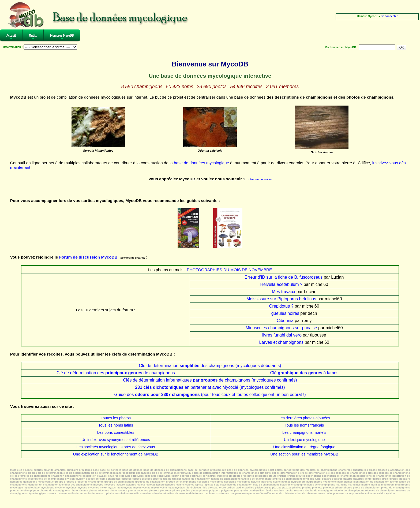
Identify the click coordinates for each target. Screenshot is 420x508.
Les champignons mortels (304, 432)
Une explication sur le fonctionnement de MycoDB (116, 454)
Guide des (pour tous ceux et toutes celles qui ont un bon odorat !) (210, 395)
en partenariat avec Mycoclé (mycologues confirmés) (210, 387)
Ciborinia (285, 321)
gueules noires (285, 313)
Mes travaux (284, 292)
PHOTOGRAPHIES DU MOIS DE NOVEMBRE (229, 270)
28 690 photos (212, 87)
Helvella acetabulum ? (281, 284)
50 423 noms (180, 87)
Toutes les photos (116, 418)
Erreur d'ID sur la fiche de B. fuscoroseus (284, 277)
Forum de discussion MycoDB (88, 257)
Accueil (11, 37)
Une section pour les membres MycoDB (304, 454)
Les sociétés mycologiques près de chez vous (116, 447)
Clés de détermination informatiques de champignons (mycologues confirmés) (210, 380)
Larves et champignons (281, 342)
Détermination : (13, 47)
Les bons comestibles (116, 432)
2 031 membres (282, 87)
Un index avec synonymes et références (116, 440)
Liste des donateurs (260, 180)
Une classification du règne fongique (304, 447)
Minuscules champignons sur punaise (281, 328)
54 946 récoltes (246, 87)
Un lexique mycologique (304, 440)
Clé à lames (304, 373)
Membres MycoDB (62, 37)
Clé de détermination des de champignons (116, 373)
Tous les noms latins (116, 425)
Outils (33, 37)
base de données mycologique (201, 163)
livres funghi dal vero (282, 335)
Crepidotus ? (281, 306)
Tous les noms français (304, 425)
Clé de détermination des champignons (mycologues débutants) (210, 366)
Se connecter (389, 16)
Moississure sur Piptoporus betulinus (281, 299)
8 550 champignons (142, 87)
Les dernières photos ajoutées (304, 418)
